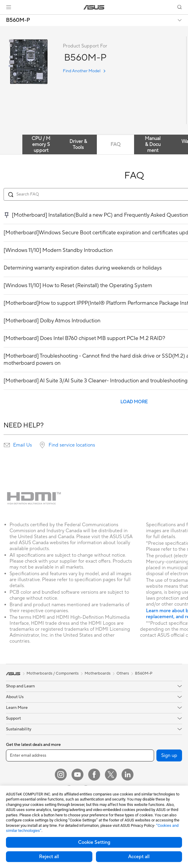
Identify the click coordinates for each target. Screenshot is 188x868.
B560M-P (18, 20)
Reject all (49, 857)
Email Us (22, 445)
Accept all (139, 857)
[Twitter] (111, 775)
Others (123, 673)
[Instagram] (61, 775)
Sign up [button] (169, 755)
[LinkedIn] (128, 775)
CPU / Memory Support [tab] (41, 144)
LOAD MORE (134, 402)
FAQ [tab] (115, 144)
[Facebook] (94, 775)
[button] (9, 7)
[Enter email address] (80, 755)
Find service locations (72, 445)
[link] (94, 7)
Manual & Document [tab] (153, 144)
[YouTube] (77, 775)
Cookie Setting (94, 842)
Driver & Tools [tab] (78, 144)
